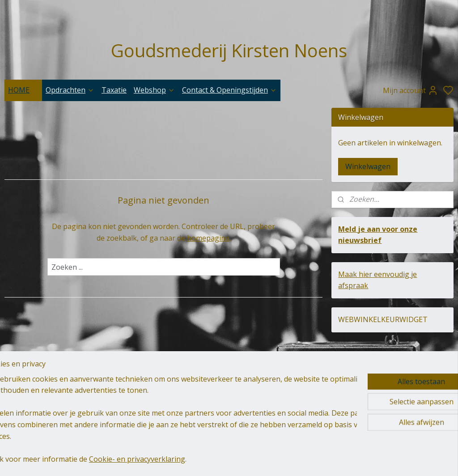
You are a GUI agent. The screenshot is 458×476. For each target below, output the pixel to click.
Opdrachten (70, 90)
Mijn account (411, 90)
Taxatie (114, 90)
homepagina (208, 238)
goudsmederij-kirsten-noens (202, 399)
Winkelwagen (368, 166)
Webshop (154, 90)
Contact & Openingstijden (229, 90)
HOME (23, 90)
